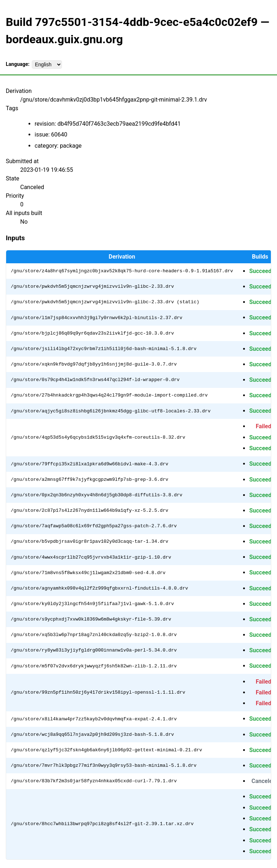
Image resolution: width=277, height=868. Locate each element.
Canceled (263, 781)
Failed (263, 426)
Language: (18, 64)
